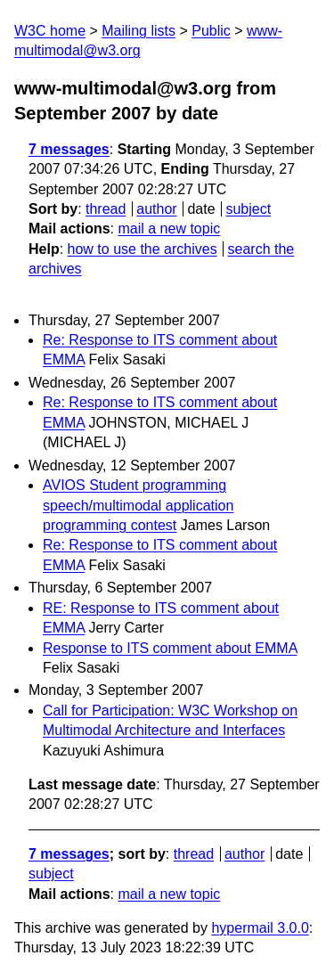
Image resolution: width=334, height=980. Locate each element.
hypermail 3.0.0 (260, 928)
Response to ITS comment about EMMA (170, 648)
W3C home (50, 31)
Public (211, 31)
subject (248, 209)
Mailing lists (138, 31)
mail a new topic (169, 229)
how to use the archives (143, 249)
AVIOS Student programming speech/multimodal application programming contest (138, 505)
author (156, 209)
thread (106, 209)
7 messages (69, 149)
